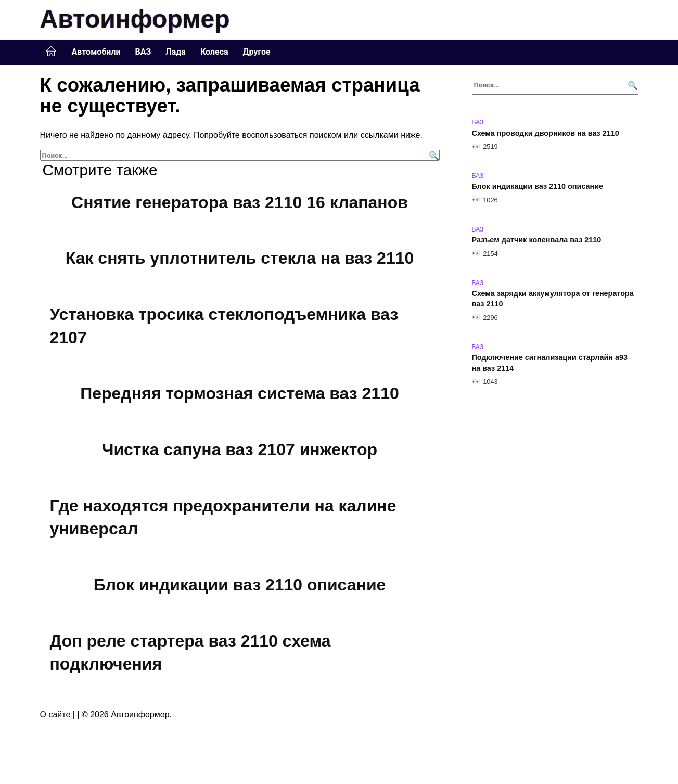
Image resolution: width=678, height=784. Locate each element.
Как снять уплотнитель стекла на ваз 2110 (240, 259)
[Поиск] (433, 155)
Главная (51, 52)
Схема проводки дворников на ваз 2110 (546, 133)
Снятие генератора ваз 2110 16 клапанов (240, 202)
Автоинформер (135, 19)
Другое (257, 52)
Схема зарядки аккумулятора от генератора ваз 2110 (553, 299)
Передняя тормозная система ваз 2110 (240, 394)
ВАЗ (143, 52)
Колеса (214, 52)
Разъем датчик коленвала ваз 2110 (537, 240)
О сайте (55, 715)
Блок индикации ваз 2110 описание (240, 585)
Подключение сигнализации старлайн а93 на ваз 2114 (550, 363)
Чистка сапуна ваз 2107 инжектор (240, 449)
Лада (176, 52)
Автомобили (96, 52)
